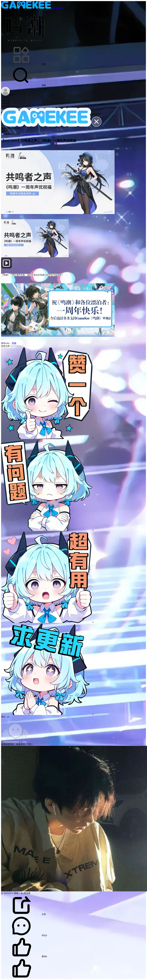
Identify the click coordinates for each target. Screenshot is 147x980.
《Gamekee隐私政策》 (32, 134)
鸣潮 (14, 343)
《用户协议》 (52, 134)
